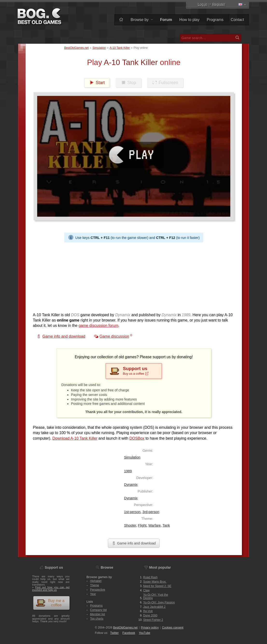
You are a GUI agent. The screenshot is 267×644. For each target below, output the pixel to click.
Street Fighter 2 (153, 620)
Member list (98, 614)
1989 (128, 471)
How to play (190, 20)
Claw (146, 590)
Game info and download (134, 543)
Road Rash (150, 577)
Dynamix (131, 485)
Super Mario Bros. (155, 582)
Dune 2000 (150, 615)
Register (219, 4)
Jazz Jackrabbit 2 (154, 607)
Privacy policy (150, 628)
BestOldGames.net (76, 48)
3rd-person (151, 512)
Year (93, 594)
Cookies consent (173, 628)
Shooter (130, 525)
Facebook (129, 633)
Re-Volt (148, 611)
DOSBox (137, 438)
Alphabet (96, 581)
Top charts (97, 619)
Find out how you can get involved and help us (51, 589)
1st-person (132, 512)
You (144, 633)
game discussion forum (98, 326)
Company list (98, 610)
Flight (142, 525)
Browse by (142, 20)
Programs (215, 20)
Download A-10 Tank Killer (75, 438)
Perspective (98, 590)
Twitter (114, 633)
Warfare (155, 525)
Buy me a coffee (50, 603)
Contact (237, 20)
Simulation (99, 48)
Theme (95, 585)
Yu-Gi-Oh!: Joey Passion (159, 602)
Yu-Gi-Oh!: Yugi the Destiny (156, 596)
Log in (202, 4)
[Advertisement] (134, 276)
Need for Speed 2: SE (157, 586)
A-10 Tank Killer (120, 48)
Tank (166, 525)
